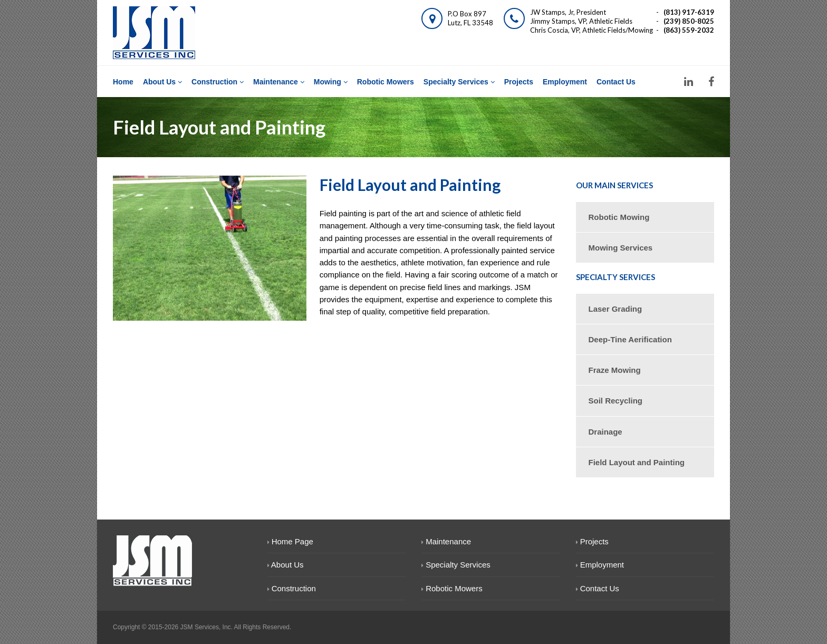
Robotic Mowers (386, 82)
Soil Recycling (616, 401)
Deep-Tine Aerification (630, 339)
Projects (519, 82)
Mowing (331, 82)
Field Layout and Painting (637, 462)
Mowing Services (621, 248)
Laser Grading (616, 309)
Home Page (290, 541)
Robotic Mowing (619, 217)
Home (123, 82)
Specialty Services (459, 82)
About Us (162, 82)
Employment (565, 82)
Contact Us (616, 82)
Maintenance (279, 82)
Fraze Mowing (615, 370)
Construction (218, 82)
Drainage (605, 432)
